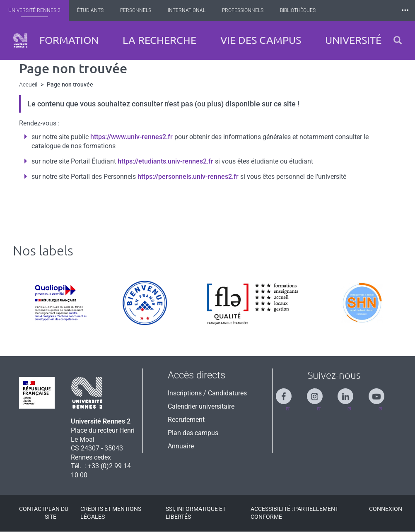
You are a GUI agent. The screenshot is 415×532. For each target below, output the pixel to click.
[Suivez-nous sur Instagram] (319, 393)
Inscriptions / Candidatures (207, 393)
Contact (32, 509)
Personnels (139, 10)
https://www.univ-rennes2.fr (131, 137)
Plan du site (57, 513)
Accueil (28, 84)
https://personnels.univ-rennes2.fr (188, 177)
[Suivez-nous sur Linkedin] (350, 393)
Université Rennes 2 (37, 10)
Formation (69, 40)
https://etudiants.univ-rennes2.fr (165, 161)
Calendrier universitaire (201, 406)
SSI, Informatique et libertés (196, 513)
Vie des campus (261, 40)
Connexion (386, 509)
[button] (398, 40)
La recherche (159, 40)
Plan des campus (193, 433)
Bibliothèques (301, 10)
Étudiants (93, 10)
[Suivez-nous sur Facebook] (288, 393)
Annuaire (181, 446)
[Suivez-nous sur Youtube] (381, 393)
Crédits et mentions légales (111, 513)
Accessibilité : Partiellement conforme (294, 513)
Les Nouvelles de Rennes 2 (369, 10)
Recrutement (186, 420)
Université (353, 40)
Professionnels (246, 10)
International (189, 10)
